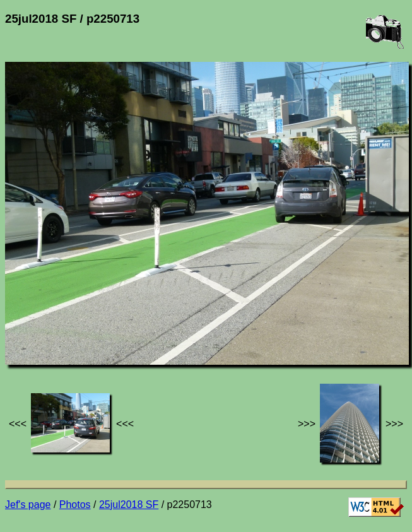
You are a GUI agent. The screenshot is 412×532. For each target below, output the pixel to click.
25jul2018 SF (129, 505)
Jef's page (28, 505)
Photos (75, 505)
